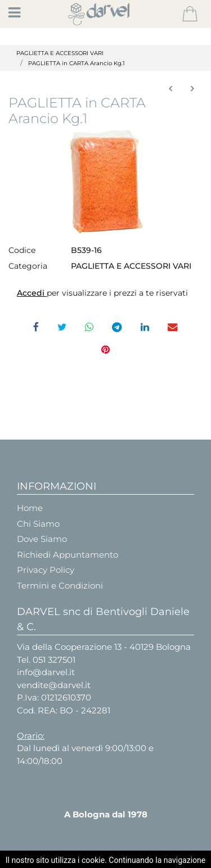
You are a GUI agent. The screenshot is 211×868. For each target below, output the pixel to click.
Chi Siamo (38, 524)
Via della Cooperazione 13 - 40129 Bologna (104, 647)
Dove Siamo (42, 539)
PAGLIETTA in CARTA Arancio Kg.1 (77, 63)
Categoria (28, 266)
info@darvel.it (46, 672)
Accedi (32, 293)
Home (30, 508)
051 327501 (54, 660)
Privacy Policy (46, 570)
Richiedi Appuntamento (68, 555)
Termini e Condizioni (60, 586)
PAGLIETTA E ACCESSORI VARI (60, 53)
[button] (190, 14)
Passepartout (134, 858)
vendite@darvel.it (54, 685)
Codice (22, 250)
